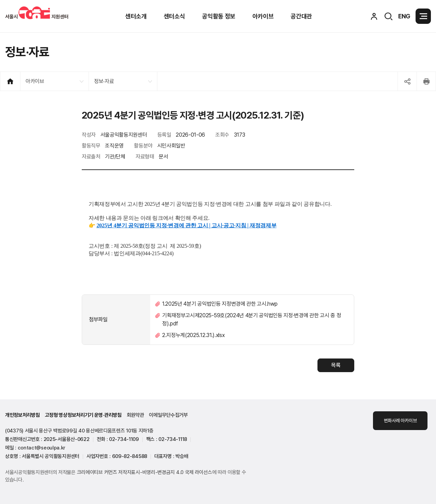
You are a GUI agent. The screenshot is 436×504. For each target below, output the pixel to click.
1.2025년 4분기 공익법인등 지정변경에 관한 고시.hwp (220, 304)
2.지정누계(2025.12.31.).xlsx (193, 335)
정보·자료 (104, 81)
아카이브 (35, 81)
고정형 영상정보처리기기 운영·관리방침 (83, 415)
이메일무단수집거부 (168, 415)
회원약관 (135, 415)
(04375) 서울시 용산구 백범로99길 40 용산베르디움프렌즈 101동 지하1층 (79, 431)
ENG (404, 16)
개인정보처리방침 (22, 415)
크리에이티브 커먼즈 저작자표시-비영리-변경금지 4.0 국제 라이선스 (145, 472)
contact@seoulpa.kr (42, 448)
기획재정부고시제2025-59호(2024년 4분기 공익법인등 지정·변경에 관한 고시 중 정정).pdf (252, 319)
